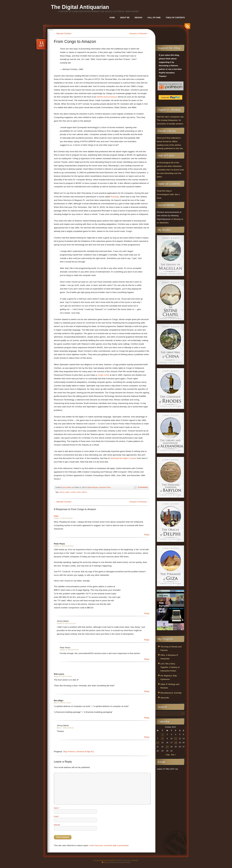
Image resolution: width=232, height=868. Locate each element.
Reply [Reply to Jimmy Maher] (147, 640)
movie (103, 375)
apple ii (68, 492)
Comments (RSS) (124, 862)
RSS (187, 27)
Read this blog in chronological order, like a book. (168, 194)
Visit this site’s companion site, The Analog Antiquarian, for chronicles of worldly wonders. (170, 120)
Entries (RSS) (109, 862)
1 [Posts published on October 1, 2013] (162, 735)
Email (57, 816)
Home (112, 18)
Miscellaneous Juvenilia (171, 693)
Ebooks (138, 18)
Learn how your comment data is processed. (109, 845)
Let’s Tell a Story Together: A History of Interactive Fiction (170, 667)
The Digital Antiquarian (80, 7)
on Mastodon (163, 223)
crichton (73, 492)
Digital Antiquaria (93, 487)
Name (57, 808)
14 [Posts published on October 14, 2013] (158, 743)
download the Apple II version (124, 458)
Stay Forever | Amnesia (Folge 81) (78, 752)
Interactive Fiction (105, 487)
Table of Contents (175, 18)
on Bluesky (176, 219)
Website (57, 825)
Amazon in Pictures (139, 33)
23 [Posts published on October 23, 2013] (167, 747)
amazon (62, 492)
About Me (125, 18)
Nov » (173, 755)
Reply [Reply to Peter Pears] (147, 613)
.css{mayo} (134, 860)
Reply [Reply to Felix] (147, 535)
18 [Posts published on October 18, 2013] (176, 743)
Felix (56, 516)
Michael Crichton (63, 33)
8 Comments (143, 487)
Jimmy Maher (67, 487)
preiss (79, 492)
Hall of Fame (154, 18)
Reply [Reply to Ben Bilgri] (147, 718)
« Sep (167, 755)
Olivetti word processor (107, 97)
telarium (84, 492)
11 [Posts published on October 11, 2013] (176, 739)
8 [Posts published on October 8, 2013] (162, 739)
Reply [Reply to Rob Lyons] (147, 691)
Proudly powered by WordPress (105, 860)
